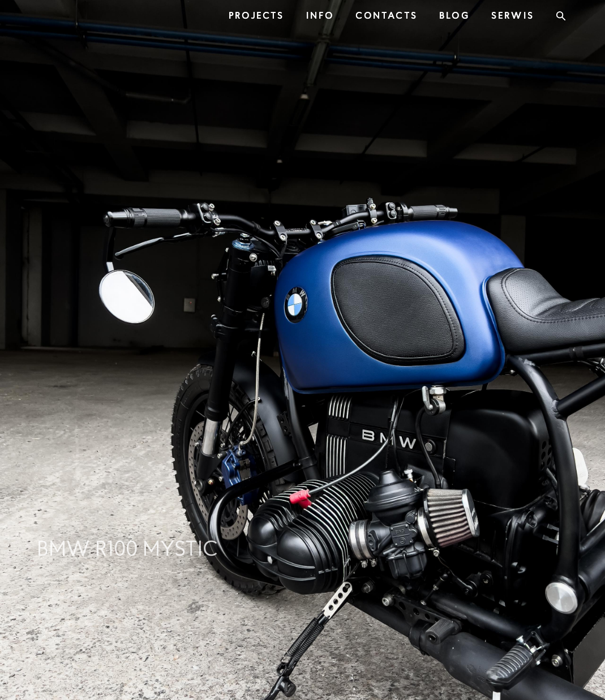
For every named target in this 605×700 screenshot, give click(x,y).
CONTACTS (387, 15)
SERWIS (513, 15)
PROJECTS (257, 15)
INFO (320, 15)
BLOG (454, 15)
